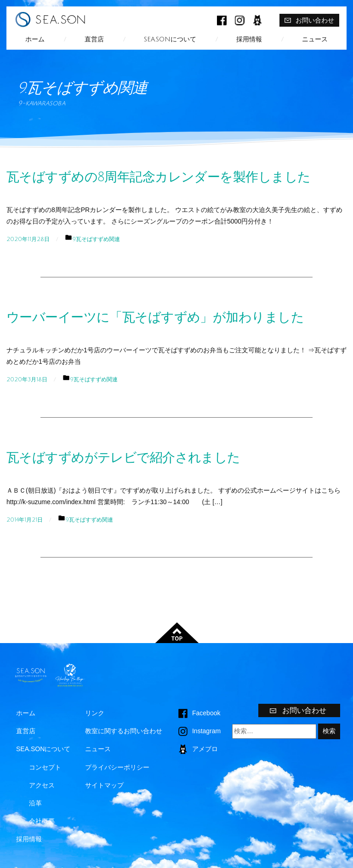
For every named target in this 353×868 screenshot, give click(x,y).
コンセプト (45, 767)
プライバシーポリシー (117, 767)
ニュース (315, 39)
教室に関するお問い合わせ (124, 731)
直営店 (94, 39)
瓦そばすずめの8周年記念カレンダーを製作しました (158, 177)
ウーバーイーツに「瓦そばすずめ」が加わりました (155, 317)
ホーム (35, 39)
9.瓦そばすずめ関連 (96, 239)
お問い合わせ (309, 20)
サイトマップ (104, 785)
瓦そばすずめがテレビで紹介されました (123, 458)
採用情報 (249, 39)
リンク (95, 713)
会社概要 (42, 821)
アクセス (42, 785)
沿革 (35, 803)
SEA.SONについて (170, 39)
